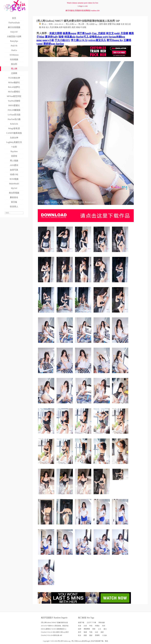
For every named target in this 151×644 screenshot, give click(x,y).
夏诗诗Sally (51, 37)
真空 (80, 632)
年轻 (91, 626)
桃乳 (69, 27)
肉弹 (61, 27)
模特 (105, 24)
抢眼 (85, 635)
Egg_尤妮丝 (99, 33)
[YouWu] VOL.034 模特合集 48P (52, 635)
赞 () (43, 24)
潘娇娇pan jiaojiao (54, 44)
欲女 (80, 635)
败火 (105, 629)
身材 (102, 632)
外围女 (97, 626)
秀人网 (81, 24)
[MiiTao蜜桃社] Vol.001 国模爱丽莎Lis (54, 629)
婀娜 (118, 24)
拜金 (114, 24)
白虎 (85, 626)
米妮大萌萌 (56, 33)
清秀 (101, 24)
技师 (80, 629)
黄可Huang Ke (115, 40)
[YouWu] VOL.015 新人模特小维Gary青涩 (55, 632)
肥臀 (110, 24)
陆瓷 (61, 37)
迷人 (48, 27)
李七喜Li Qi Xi (79, 40)
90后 (96, 632)
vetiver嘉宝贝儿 (97, 40)
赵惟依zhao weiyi (99, 37)
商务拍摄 (102, 623)
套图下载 (81, 623)
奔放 (43, 27)
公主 (100, 629)
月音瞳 (124, 33)
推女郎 (84, 641)
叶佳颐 (83, 27)
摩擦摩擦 (87, 629)
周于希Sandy (84, 33)
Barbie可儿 (82, 37)
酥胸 (56, 27)
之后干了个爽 (91, 623)
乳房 (52, 27)
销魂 (78, 27)
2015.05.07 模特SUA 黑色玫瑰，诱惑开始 (55, 626)
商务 (94, 629)
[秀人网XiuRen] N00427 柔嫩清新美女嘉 (54, 623)
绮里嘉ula (70, 37)
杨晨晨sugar (70, 33)
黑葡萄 (97, 635)
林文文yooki (113, 33)
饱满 (65, 27)
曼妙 (91, 635)
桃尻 (74, 27)
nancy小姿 (48, 40)
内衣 (104, 626)
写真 (91, 632)
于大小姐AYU (62, 40)
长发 (123, 24)
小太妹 (104, 635)
